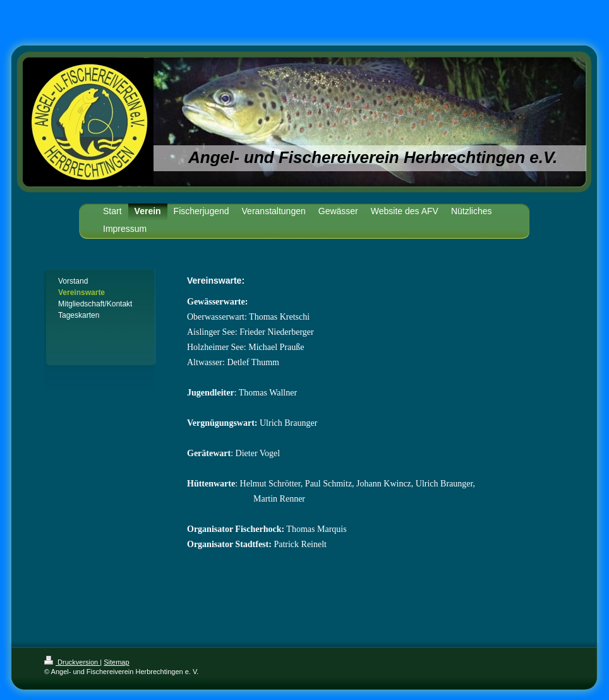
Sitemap (116, 662)
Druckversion (72, 662)
